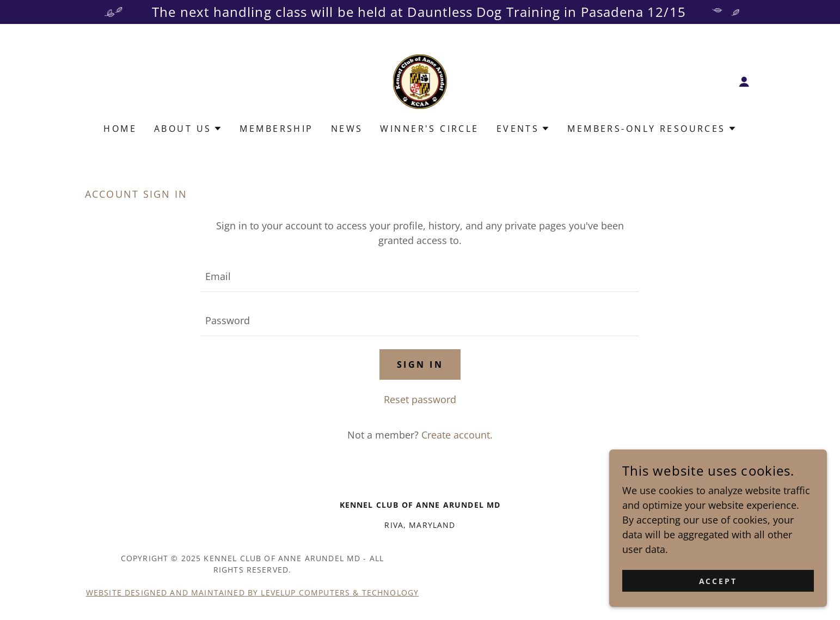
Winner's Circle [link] (429, 129)
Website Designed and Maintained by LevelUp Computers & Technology (253, 592)
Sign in (420, 364)
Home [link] (120, 129)
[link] (420, 81)
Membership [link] (276, 129)
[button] (744, 82)
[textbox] (420, 276)
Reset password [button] (420, 399)
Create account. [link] (457, 435)
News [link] (347, 129)
